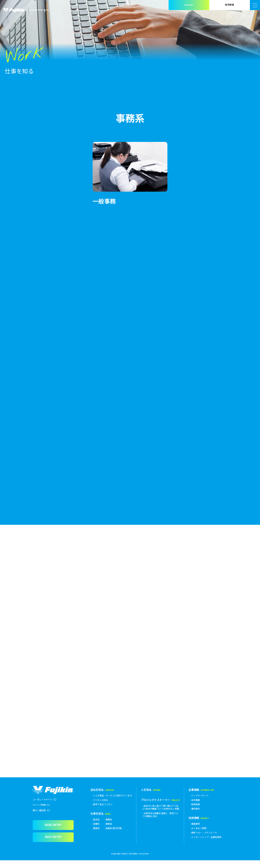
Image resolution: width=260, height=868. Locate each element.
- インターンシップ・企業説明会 (206, 845)
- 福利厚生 (195, 816)
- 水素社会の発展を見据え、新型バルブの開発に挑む (160, 822)
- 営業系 (96, 831)
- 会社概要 (195, 808)
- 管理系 (108, 831)
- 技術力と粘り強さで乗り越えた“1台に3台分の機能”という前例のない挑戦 (161, 815)
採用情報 (229, 5)
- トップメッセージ (199, 803)
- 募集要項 (195, 831)
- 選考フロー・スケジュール (203, 840)
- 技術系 (96, 827)
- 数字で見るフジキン (102, 812)
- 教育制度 (195, 812)
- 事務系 (96, 836)
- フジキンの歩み (100, 808)
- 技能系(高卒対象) (113, 836)
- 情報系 (108, 827)
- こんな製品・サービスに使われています (112, 803)
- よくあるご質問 (198, 836)
